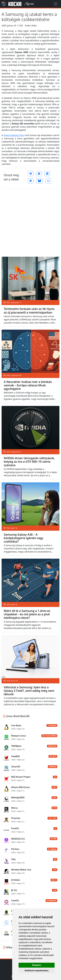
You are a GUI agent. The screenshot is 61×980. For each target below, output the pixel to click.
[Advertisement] (31, 222)
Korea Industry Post (14, 135)
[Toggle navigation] (56, 4)
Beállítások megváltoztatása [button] (37, 971)
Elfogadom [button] (37, 965)
